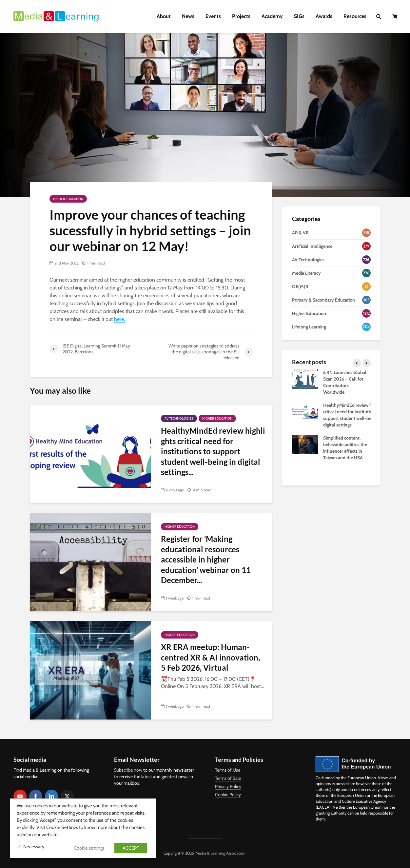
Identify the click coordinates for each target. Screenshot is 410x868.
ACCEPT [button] (131, 848)
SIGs (299, 16)
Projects (241, 16)
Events (213, 16)
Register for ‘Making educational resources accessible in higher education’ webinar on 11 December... (206, 559)
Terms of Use (228, 770)
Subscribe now (128, 770)
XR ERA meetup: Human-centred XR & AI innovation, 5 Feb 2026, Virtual (210, 657)
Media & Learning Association (221, 853)
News (188, 16)
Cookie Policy (228, 795)
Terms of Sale (228, 778)
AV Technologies (179, 418)
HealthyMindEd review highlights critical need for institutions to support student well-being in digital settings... (213, 451)
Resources (355, 16)
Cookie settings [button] (89, 848)
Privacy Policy (228, 786)
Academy (272, 16)
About (164, 16)
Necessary (34, 847)
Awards (324, 16)
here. (119, 319)
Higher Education (68, 199)
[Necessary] (19, 846)
